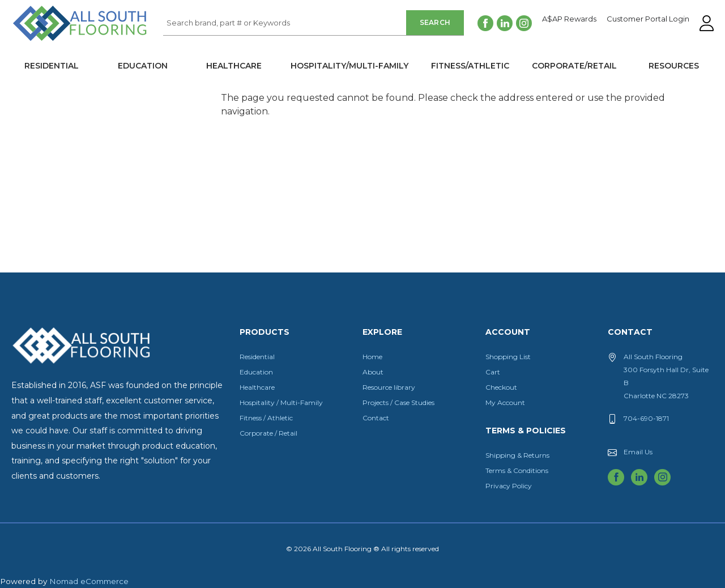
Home (372, 357)
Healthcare (234, 66)
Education (143, 66)
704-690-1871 (646, 418)
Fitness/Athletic (470, 66)
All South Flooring (53, 42)
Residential (52, 66)
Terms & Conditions (517, 470)
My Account (505, 402)
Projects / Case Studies (398, 402)
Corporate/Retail (574, 66)
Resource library (389, 387)
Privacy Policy (509, 486)
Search (435, 22)
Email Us (638, 452)
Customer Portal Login (648, 19)
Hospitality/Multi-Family (349, 66)
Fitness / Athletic (266, 418)
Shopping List (508, 357)
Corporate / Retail (268, 433)
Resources (674, 66)
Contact (376, 418)
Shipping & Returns (517, 455)
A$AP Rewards (569, 19)
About (373, 372)
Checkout (501, 387)
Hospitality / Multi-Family (281, 402)
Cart (493, 372)
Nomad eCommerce (89, 581)
